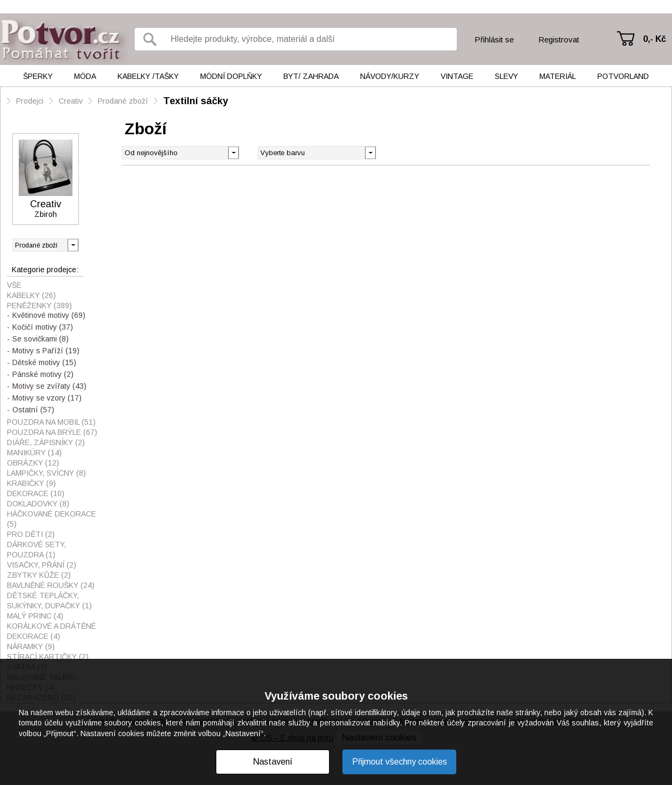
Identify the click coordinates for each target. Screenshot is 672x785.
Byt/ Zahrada (311, 76)
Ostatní (33, 410)
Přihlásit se (494, 39)
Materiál (558, 76)
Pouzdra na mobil (51, 422)
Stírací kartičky (48, 657)
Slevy (506, 76)
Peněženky (39, 306)
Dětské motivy (44, 362)
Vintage (457, 76)
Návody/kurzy (390, 76)
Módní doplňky (231, 76)
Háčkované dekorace (52, 519)
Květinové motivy (49, 315)
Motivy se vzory (47, 398)
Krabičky (31, 483)
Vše (14, 285)
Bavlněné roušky (51, 585)
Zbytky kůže (39, 575)
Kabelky (31, 295)
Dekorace (36, 493)
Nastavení (273, 762)
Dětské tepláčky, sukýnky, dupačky (49, 601)
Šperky (38, 76)
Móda (85, 76)
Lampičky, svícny (46, 473)
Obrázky (33, 463)
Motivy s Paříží (46, 351)
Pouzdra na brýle (52, 432)
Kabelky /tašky (148, 76)
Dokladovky (38, 504)
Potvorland (623, 76)
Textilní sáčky (196, 101)
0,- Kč (655, 39)
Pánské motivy (43, 374)
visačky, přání (42, 565)
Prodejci (30, 101)
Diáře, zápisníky (46, 442)
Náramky (31, 646)
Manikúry (34, 453)
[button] (370, 152)
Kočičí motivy (43, 327)
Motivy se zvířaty (49, 386)
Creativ (71, 101)
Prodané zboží (123, 101)
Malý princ (35, 616)
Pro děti (31, 534)
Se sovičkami (41, 339)
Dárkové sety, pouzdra (36, 550)
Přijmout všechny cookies (400, 762)
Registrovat (559, 39)
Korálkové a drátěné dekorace (52, 631)
